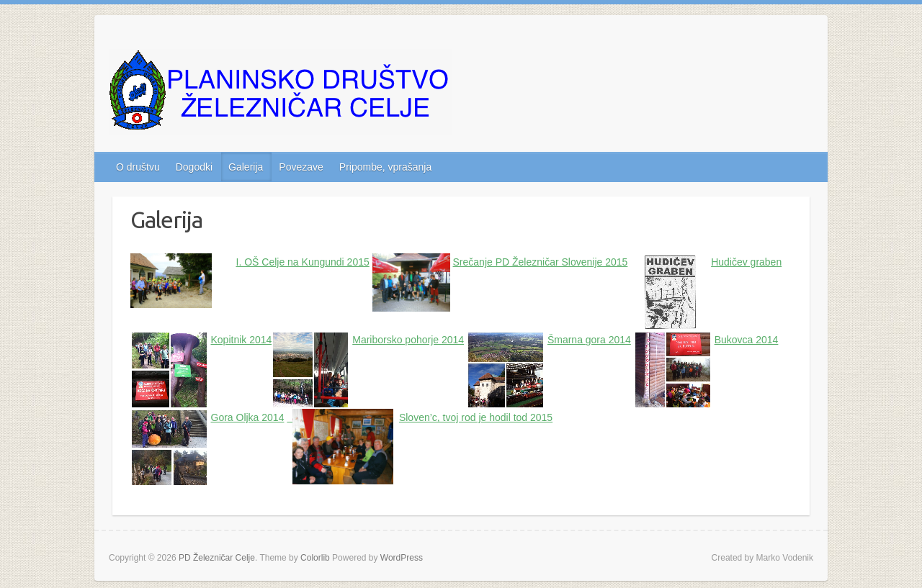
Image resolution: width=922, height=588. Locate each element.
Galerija (246, 167)
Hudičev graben (746, 262)
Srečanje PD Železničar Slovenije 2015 (541, 262)
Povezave (301, 167)
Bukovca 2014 (747, 340)
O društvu (138, 167)
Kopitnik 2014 (242, 340)
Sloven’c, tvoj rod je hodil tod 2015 (476, 417)
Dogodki (194, 167)
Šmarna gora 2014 (589, 340)
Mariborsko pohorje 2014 (408, 340)
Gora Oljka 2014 (248, 417)
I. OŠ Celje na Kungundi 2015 (303, 262)
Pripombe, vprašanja (385, 167)
